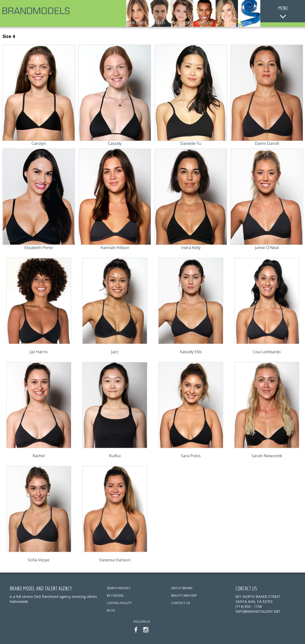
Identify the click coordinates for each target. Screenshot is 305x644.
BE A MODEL (115, 596)
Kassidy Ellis (191, 352)
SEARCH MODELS (118, 588)
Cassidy (115, 143)
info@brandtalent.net (258, 611)
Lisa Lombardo (267, 352)
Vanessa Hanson (115, 560)
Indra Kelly (191, 248)
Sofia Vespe (39, 560)
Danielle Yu (191, 143)
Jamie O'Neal (267, 248)
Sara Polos (191, 456)
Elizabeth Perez (39, 248)
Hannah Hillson (115, 248)
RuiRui (115, 456)
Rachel (39, 456)
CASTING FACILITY (119, 603)
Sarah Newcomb (267, 456)
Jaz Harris (39, 352)
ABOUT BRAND (182, 588)
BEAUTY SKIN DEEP (184, 596)
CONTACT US (180, 603)
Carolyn (39, 143)
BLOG (111, 610)
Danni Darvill (267, 143)
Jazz (115, 352)
